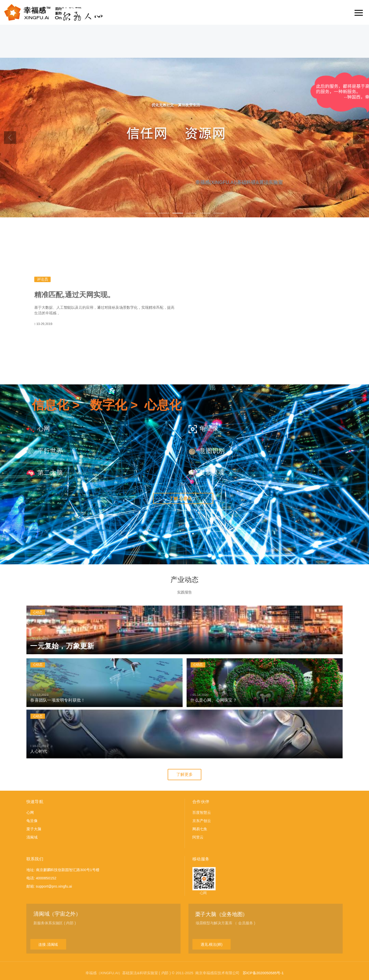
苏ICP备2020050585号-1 (263, 973)
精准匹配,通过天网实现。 (74, 295)
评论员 (42, 279)
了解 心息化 (183, 498)
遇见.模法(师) (212, 944)
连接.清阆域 (48, 944)
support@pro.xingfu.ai (54, 886)
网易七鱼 (200, 829)
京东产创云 (202, 821)
